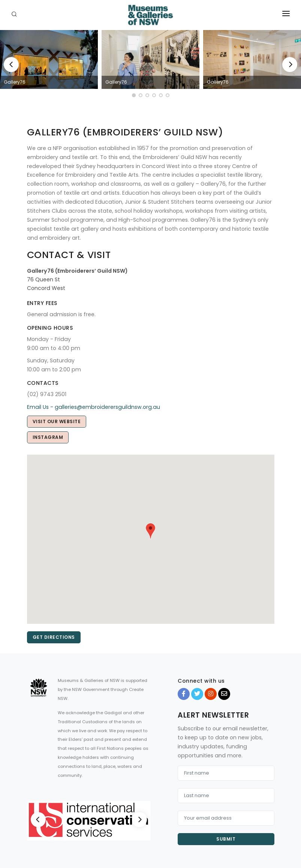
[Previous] (11, 65)
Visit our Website (57, 421)
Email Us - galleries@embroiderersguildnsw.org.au (94, 407)
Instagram (48, 437)
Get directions (54, 637)
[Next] (290, 65)
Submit (226, 839)
